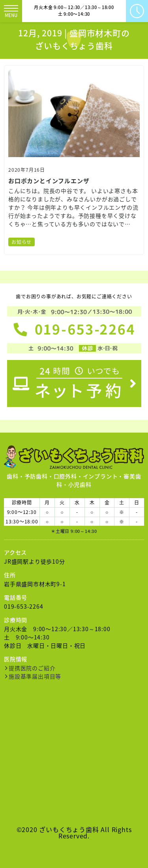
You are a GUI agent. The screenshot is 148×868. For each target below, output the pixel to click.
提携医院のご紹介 (32, 668)
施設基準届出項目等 (35, 676)
